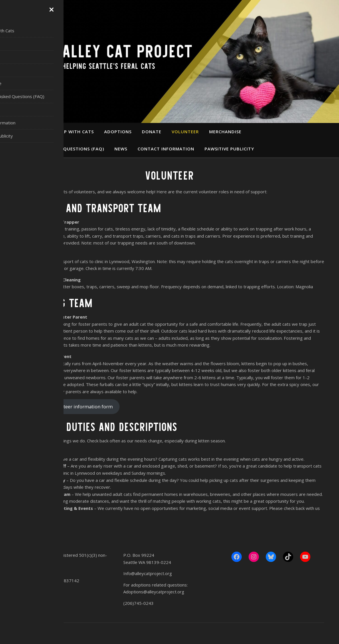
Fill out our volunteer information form (69, 407)
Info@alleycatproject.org (148, 573)
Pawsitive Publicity (229, 149)
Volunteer (185, 132)
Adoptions (118, 132)
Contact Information (166, 149)
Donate (152, 132)
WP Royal (51, 633)
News (121, 149)
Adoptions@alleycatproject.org (154, 592)
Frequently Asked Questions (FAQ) (60, 149)
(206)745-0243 (138, 603)
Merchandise (225, 132)
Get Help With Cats (69, 132)
